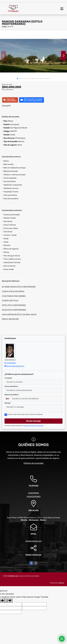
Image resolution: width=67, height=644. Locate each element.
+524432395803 (33, 497)
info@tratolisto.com (33, 541)
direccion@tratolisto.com (15, 366)
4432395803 (11, 363)
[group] (33, 56)
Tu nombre (9, 378)
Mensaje (8, 403)
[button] (17, 79)
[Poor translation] (9, 600)
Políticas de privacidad (33, 463)
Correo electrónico (12, 386)
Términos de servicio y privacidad (33, 426)
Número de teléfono (12, 395)
